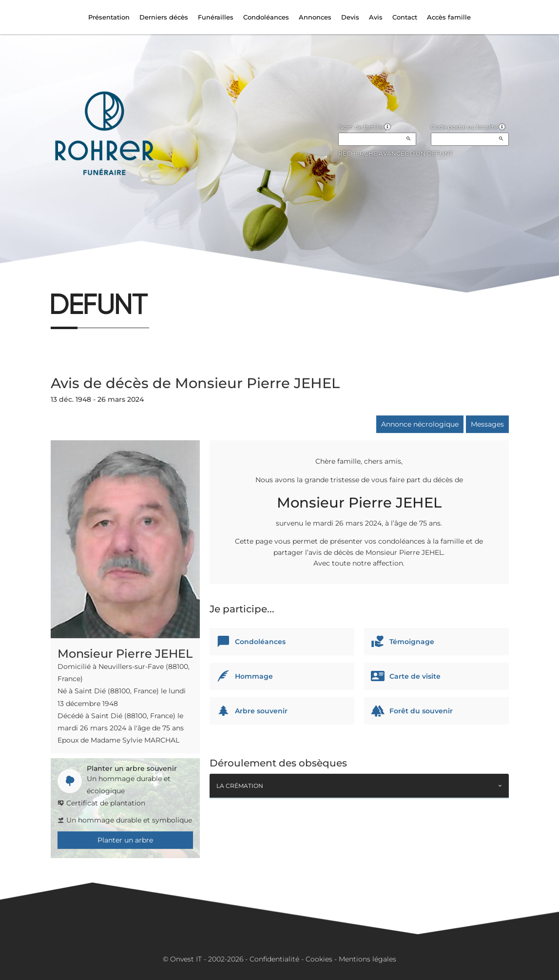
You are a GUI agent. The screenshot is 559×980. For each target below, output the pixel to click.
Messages (487, 424)
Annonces (315, 17)
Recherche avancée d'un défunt (395, 153)
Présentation (109, 17)
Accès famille (449, 17)
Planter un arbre (125, 840)
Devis (350, 17)
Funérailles (216, 17)
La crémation (240, 786)
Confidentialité (274, 959)
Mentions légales (367, 959)
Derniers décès (164, 17)
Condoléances (266, 17)
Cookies (319, 959)
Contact (405, 17)
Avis (376, 17)
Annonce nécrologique (420, 424)
